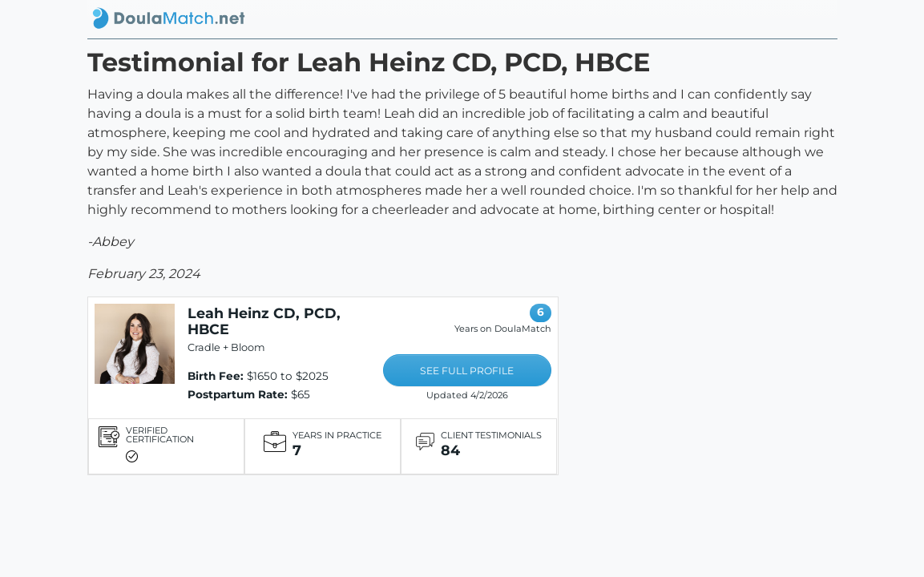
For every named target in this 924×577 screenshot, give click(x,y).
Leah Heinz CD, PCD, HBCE (264, 321)
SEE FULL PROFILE (467, 371)
